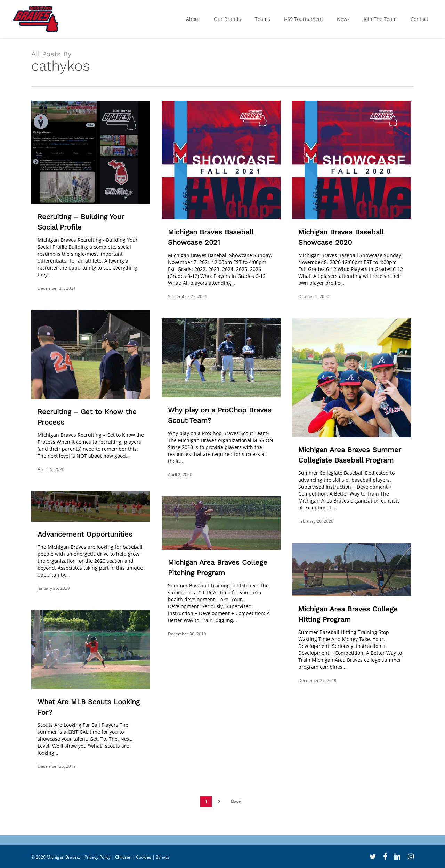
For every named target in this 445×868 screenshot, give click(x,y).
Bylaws (163, 857)
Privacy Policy (98, 857)
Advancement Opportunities (85, 534)
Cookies (144, 857)
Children (123, 857)
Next (236, 802)
